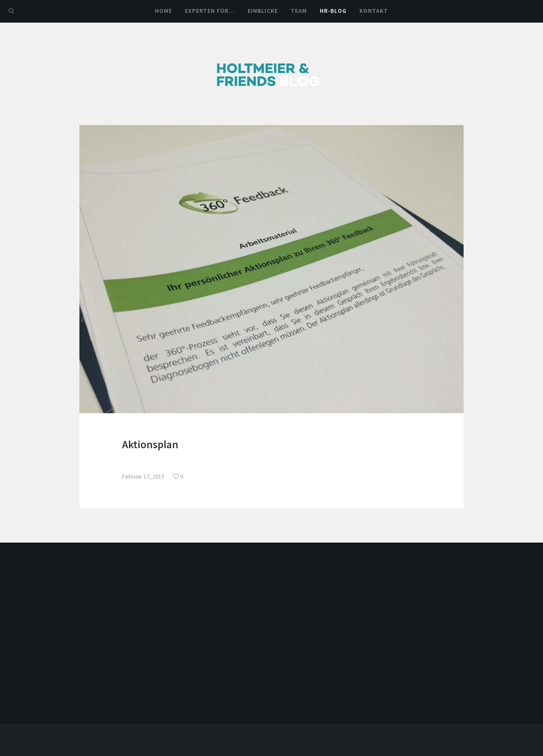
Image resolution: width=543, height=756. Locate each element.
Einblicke (263, 11)
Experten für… (210, 11)
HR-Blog (333, 11)
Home (163, 11)
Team (299, 11)
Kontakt (374, 11)
